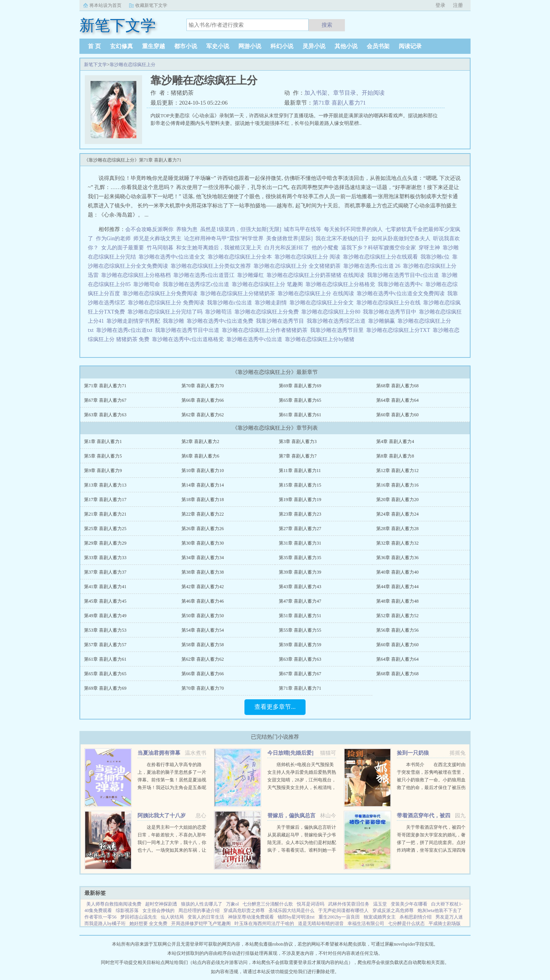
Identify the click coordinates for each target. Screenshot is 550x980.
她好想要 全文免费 (148, 923)
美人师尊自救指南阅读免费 (114, 904)
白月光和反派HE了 (287, 248)
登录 (440, 5)
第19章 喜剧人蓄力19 (300, 500)
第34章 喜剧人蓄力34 (203, 558)
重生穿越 (154, 46)
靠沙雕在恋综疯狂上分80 (332, 312)
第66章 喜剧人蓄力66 (203, 400)
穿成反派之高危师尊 (393, 910)
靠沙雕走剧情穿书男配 (135, 321)
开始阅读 (373, 93)
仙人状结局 (172, 917)
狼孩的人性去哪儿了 (202, 904)
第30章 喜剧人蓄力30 (203, 543)
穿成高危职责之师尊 (244, 910)
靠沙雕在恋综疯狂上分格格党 (342, 284)
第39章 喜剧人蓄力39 (300, 572)
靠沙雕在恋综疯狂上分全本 (241, 257)
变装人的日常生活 (206, 917)
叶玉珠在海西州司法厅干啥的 (264, 923)
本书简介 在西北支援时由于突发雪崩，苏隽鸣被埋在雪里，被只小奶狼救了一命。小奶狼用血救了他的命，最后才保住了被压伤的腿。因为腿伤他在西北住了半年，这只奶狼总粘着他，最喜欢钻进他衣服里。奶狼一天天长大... (431, 788)
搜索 (327, 25)
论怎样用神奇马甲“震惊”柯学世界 (224, 239)
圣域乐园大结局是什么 (291, 910)
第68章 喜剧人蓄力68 (397, 386)
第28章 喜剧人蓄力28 (397, 529)
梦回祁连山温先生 (139, 917)
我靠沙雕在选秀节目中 (391, 312)
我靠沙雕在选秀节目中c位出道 (404, 275)
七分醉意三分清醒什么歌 (268, 904)
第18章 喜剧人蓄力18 (203, 500)
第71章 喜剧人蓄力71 (339, 103)
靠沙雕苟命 (148, 284)
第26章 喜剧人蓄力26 (203, 529)
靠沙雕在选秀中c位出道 (256, 339)
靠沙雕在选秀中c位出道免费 (221, 321)
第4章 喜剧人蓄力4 (395, 441)
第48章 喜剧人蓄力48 (397, 601)
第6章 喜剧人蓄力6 (200, 456)
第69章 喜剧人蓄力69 (300, 386)
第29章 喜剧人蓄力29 (105, 543)
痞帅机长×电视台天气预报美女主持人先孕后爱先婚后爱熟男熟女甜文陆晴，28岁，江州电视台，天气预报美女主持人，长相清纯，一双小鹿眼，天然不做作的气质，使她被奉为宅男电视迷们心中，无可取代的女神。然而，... (302, 788)
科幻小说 (282, 46)
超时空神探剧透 (161, 904)
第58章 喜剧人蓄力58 (203, 645)
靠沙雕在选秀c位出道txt (126, 330)
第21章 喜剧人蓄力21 (105, 514)
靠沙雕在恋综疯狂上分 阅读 (309, 257)
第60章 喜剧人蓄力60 (397, 415)
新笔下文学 (95, 65)
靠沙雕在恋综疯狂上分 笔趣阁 (269, 284)
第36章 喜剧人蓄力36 (397, 558)
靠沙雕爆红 (252, 275)
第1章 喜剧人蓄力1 (103, 441)
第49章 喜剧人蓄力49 (105, 616)
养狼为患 (187, 229)
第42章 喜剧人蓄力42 (203, 587)
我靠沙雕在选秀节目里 (338, 330)
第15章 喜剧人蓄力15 (300, 485)
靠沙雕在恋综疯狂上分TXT (400, 330)
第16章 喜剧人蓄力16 (397, 485)
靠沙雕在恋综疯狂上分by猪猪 (321, 339)
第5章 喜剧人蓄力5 (103, 456)
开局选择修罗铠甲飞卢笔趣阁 (201, 923)
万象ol (232, 904)
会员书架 (378, 46)
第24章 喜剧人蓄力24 (397, 514)
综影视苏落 (127, 910)
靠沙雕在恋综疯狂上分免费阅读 (161, 294)
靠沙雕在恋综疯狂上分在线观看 (382, 257)
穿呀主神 (429, 248)
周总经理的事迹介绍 (199, 910)
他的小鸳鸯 (325, 248)
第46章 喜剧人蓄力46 (203, 601)
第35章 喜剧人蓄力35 (300, 558)
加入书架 (316, 93)
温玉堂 (380, 904)
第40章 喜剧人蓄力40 (397, 572)
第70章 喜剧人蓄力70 (203, 386)
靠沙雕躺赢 (383, 321)
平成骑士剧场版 (445, 923)
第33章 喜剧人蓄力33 (105, 558)
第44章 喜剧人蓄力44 (397, 587)
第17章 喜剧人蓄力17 (105, 500)
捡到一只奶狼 (413, 753)
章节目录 (345, 93)
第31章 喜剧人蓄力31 (300, 543)
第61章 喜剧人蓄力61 (300, 415)
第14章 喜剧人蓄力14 (203, 485)
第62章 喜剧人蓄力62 (203, 415)
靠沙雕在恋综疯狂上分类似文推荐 (212, 266)
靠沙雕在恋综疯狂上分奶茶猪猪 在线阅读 (317, 275)
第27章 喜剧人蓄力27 (300, 529)
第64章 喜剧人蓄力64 (397, 400)
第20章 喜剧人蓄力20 (397, 500)
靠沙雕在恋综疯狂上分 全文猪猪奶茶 (298, 266)
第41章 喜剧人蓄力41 (105, 587)
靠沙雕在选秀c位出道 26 (373, 266)
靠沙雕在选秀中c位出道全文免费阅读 (402, 294)
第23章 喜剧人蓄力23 (300, 514)
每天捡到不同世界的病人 (353, 229)
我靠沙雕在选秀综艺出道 (337, 321)
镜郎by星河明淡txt (296, 917)
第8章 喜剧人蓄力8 (395, 456)
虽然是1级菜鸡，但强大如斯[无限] (241, 229)
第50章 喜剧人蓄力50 (203, 616)
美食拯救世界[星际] (289, 239)
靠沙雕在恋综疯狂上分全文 (323, 303)
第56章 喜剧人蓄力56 (397, 630)
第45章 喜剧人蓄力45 (105, 601)
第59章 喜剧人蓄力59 (300, 645)
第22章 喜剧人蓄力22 (203, 514)
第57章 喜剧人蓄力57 (105, 645)
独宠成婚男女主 (380, 917)
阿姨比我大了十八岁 (162, 816)
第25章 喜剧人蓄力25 (105, 529)
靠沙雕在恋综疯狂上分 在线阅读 (317, 294)
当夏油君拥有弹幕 (159, 753)
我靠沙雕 (175, 321)
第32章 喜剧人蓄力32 (397, 543)
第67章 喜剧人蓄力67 (105, 400)
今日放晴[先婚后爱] (290, 753)
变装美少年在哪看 (409, 904)
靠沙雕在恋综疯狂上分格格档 (137, 275)
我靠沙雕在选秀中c (402, 284)
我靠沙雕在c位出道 (231, 303)
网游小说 (250, 46)
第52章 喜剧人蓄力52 (397, 616)
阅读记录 (410, 46)
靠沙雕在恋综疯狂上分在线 (390, 303)
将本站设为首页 (105, 5)
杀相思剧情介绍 (416, 917)
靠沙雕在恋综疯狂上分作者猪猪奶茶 (266, 330)
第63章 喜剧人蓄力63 (105, 415)
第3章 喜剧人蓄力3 (298, 441)
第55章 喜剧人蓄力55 (300, 630)
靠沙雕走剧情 (272, 303)
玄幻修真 (121, 46)
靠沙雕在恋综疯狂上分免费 (268, 312)
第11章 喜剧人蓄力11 (300, 471)
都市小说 (186, 46)
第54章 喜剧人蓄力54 (203, 630)
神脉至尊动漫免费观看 (251, 917)
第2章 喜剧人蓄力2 (200, 441)
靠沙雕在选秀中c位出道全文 (173, 257)
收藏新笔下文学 (151, 5)
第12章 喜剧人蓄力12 (397, 471)
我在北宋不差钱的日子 (342, 239)
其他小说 (346, 46)
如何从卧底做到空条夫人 (401, 239)
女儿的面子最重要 (123, 248)
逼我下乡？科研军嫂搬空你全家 (379, 248)
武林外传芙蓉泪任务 (349, 904)
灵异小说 (314, 46)
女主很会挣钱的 (159, 910)
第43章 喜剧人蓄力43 (300, 587)
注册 (458, 5)
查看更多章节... (275, 707)
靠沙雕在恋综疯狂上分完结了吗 (166, 312)
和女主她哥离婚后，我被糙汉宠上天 (219, 248)
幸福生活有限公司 (366, 923)
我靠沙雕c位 (436, 257)
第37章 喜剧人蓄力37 (105, 572)
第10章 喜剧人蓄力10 (203, 471)
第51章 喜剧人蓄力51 (300, 616)
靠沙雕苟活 (220, 312)
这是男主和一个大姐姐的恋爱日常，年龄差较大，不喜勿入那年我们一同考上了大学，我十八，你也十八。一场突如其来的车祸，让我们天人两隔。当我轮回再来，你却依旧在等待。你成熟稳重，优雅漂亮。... (172, 850)
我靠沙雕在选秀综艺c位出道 (197, 284)
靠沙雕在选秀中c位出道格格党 (189, 339)
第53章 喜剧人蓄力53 (105, 630)
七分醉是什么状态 (406, 923)
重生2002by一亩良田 (339, 917)
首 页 (94, 46)
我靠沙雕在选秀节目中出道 (188, 330)
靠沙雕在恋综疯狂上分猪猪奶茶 (239, 294)
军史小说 (218, 46)
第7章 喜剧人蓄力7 (298, 456)
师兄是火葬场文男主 (157, 239)
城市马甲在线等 (302, 229)
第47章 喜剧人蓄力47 (300, 601)
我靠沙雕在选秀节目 (281, 321)
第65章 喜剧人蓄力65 (300, 400)
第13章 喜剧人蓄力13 (105, 485)
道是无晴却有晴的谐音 (321, 923)
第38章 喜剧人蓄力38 (203, 572)
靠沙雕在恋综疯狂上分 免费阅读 (167, 303)
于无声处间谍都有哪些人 (343, 910)
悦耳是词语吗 (311, 904)
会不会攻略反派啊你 (149, 229)
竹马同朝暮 (160, 248)
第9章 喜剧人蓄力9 (103, 471)
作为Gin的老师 (113, 239)
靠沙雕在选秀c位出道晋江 (205, 275)
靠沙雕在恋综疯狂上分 (133, 65)
